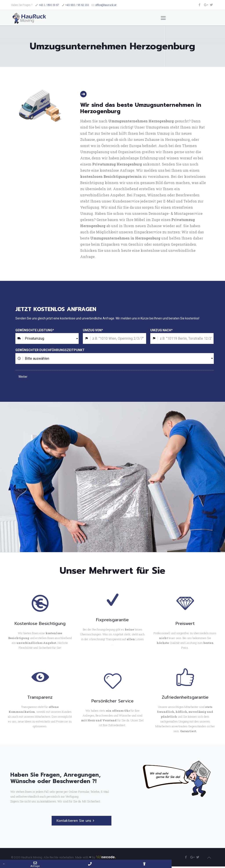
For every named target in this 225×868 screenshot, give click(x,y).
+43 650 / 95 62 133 (77, 5)
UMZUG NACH (161, 330)
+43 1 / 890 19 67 (49, 5)
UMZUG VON (93, 330)
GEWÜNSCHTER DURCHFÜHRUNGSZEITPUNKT (50, 350)
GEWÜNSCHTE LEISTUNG (35, 330)
